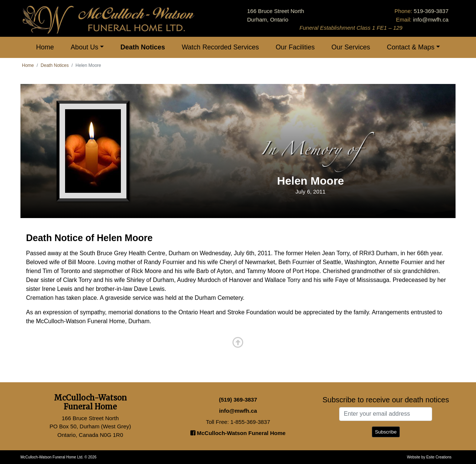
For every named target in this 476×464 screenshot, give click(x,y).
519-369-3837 (431, 11)
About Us (84, 47)
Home (45, 47)
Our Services (351, 47)
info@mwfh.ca (431, 20)
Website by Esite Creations (429, 457)
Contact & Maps (411, 47)
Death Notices (143, 47)
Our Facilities (295, 47)
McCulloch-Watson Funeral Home (238, 433)
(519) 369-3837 (238, 400)
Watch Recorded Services (220, 47)
